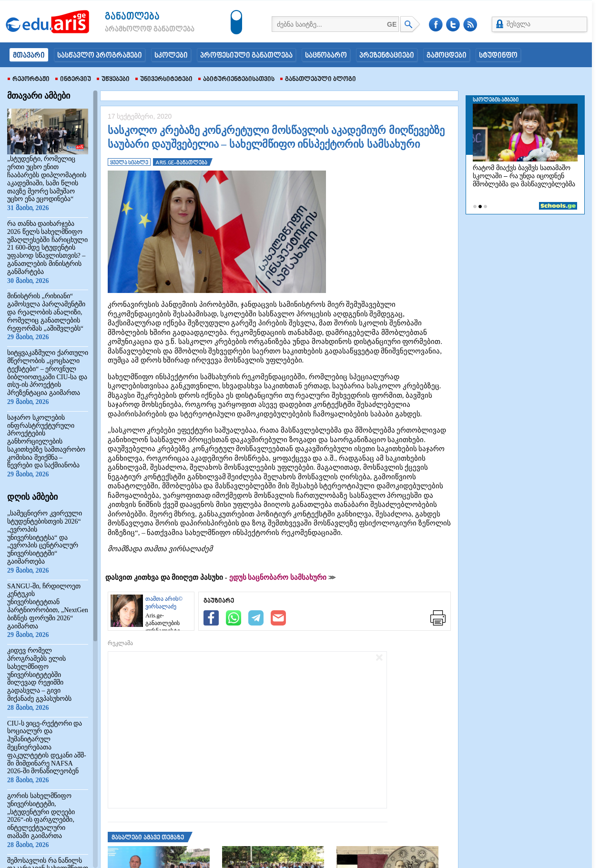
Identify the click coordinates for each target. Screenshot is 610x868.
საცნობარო (326, 56)
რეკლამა (120, 643)
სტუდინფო (498, 56)
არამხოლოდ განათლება (135, 30)
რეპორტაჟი (29, 80)
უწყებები (113, 80)
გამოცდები (447, 56)
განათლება (132, 17)
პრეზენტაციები (387, 56)
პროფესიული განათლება (246, 56)
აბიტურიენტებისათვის (236, 80)
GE (392, 24)
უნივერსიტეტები (164, 80)
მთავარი (29, 56)
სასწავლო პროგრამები (100, 56)
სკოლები (171, 56)
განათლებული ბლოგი (318, 80)
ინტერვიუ (73, 80)
